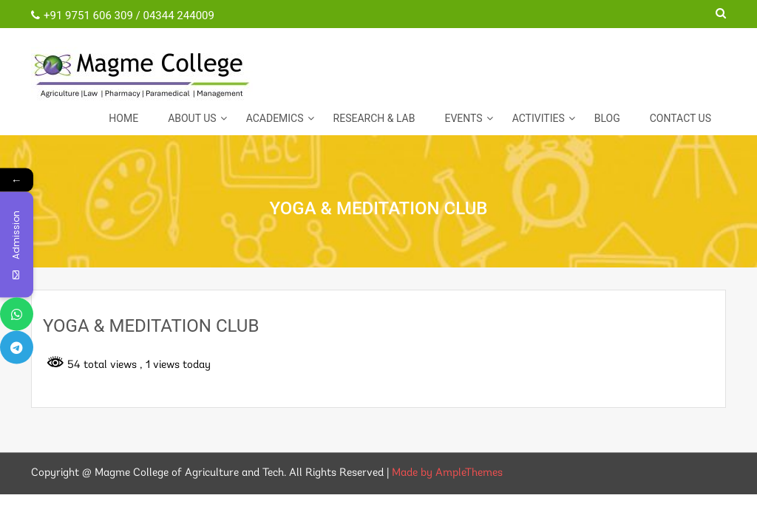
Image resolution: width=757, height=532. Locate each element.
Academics (275, 118)
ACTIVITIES (539, 118)
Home (123, 118)
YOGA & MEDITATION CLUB (151, 326)
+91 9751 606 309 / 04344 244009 (123, 16)
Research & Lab (374, 118)
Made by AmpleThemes (447, 473)
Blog (607, 118)
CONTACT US (680, 118)
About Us (192, 118)
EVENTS (463, 118)
